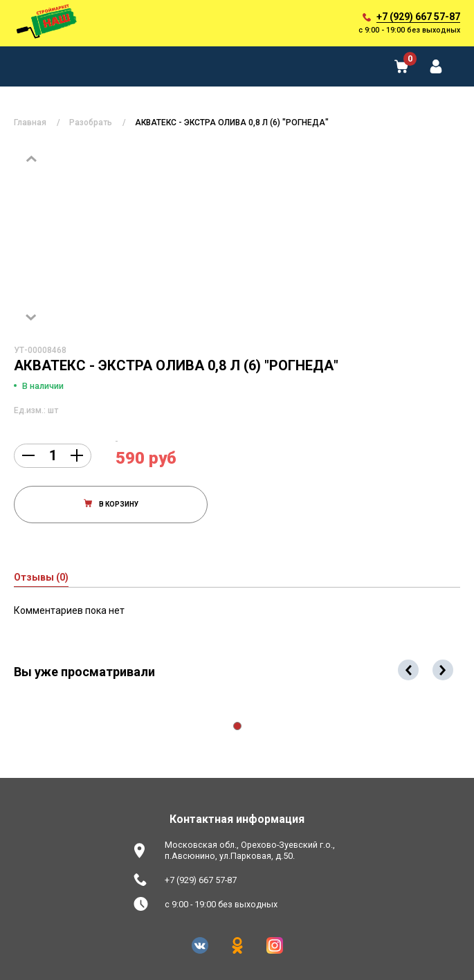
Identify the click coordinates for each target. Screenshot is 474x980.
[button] (237, 726)
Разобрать (91, 122)
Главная (30, 122)
